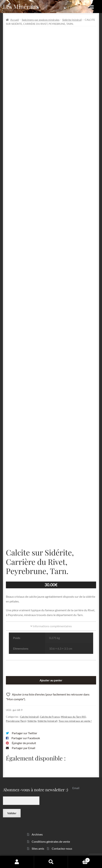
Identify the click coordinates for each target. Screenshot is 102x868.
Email (76, 788)
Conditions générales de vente (51, 841)
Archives (37, 834)
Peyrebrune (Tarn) (16, 721)
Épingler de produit (24, 743)
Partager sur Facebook (26, 738)
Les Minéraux (21, 6)
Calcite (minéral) (29, 717)
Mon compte (17, 862)
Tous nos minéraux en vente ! (75, 721)
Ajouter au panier (51, 680)
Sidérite (32, 721)
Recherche (51, 862)
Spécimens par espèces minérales (41, 20)
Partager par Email (23, 748)
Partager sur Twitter (24, 733)
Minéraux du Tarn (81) (73, 717)
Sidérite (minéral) (72, 20)
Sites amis (38, 848)
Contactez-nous (62, 848)
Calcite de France (50, 717)
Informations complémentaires (51, 626)
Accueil (15, 20)
